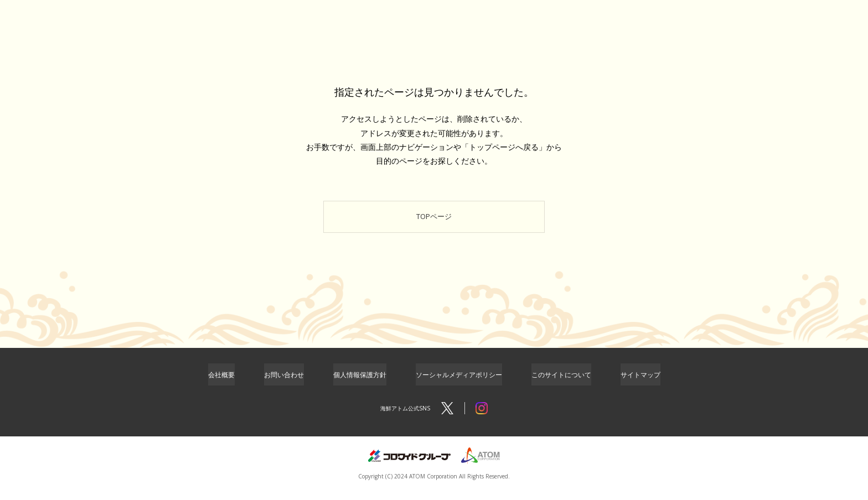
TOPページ (434, 220)
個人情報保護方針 (360, 383)
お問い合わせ (284, 383)
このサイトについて (561, 383)
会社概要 (221, 383)
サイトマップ (640, 383)
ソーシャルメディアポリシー (459, 383)
